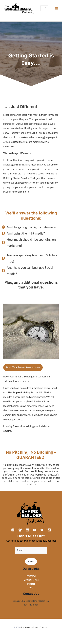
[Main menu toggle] (57, 8)
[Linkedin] (27, 530)
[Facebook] (13, 530)
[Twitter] (42, 530)
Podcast (31, 584)
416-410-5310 (31, 605)
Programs (31, 576)
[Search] (46, 8)
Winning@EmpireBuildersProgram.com (31, 601)
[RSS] (49, 530)
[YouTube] (35, 530)
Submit (31, 561)
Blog (31, 588)
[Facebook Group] (20, 530)
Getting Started (31, 580)
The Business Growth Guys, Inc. (34, 627)
